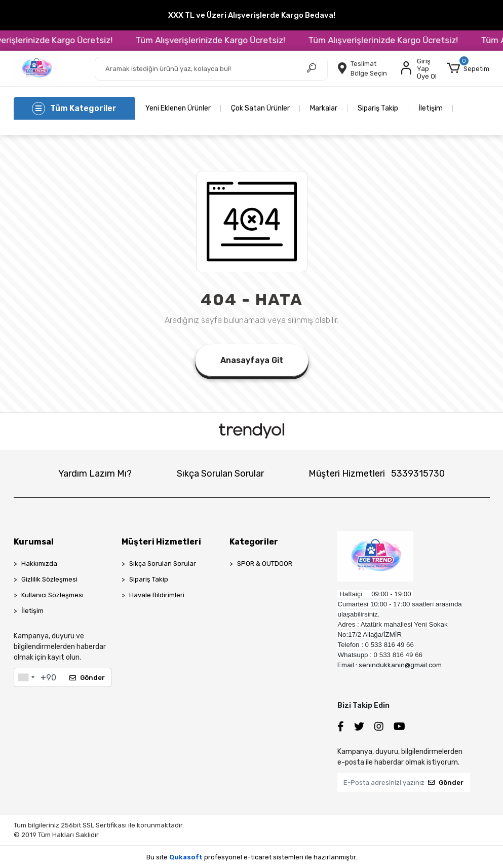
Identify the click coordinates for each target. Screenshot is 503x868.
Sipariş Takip (378, 108)
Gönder (87, 678)
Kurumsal (34, 542)
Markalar (324, 108)
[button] (468, 68)
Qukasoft (186, 857)
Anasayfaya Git (252, 360)
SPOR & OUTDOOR (265, 564)
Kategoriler (254, 542)
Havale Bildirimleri (157, 595)
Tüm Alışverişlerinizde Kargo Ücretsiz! (227, 40)
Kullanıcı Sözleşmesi (52, 595)
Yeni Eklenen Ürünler (178, 108)
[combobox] (26, 677)
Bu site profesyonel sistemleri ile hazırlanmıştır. (252, 857)
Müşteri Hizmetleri (377, 474)
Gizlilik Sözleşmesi (49, 579)
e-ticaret (258, 857)
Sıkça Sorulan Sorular (220, 474)
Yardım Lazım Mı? (95, 474)
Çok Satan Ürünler (260, 108)
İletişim (431, 108)
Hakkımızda (39, 564)
